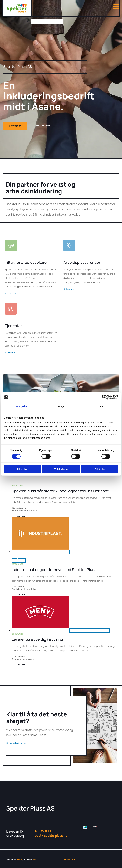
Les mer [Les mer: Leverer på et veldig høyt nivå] (21, 664)
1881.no (37, 859)
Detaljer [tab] (61, 406)
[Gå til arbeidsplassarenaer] (69, 254)
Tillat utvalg (61, 469)
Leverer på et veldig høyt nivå (37, 639)
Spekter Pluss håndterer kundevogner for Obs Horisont (60, 491)
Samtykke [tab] (21, 406)
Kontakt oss (16, 743)
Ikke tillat (22, 469)
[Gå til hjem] (17, 12)
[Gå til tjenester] (11, 318)
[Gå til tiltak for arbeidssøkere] (11, 254)
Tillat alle (100, 469)
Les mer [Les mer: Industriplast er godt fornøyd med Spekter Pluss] (21, 594)
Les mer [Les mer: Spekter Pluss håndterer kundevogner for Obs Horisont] (21, 516)
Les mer (10, 293)
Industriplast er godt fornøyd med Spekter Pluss (54, 569)
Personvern (70, 859)
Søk (28, 21)
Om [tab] (101, 406)
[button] (65, 22)
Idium (20, 859)
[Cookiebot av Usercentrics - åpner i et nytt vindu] (104, 397)
